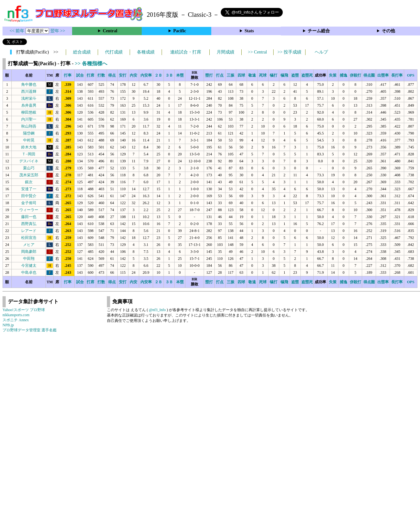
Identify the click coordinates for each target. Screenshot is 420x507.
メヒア (29, 245)
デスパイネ (29, 161)
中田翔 (29, 259)
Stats (249, 31)
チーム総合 (319, 31)
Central (110, 31)
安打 (123, 75)
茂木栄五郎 (29, 175)
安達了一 (29, 189)
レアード (29, 231)
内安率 (146, 75)
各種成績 (146, 52)
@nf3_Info (157, 310)
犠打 (274, 75)
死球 (263, 75)
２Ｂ (158, 75)
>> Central (258, 52)
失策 (333, 75)
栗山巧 (29, 168)
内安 (133, 75)
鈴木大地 (29, 147)
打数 (101, 75)
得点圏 (369, 75)
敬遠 (252, 75)
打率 (68, 75)
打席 (90, 75)
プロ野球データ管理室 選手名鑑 (30, 330)
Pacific (180, 31)
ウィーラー (29, 210)
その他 (388, 31)
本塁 (180, 75)
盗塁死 (307, 75)
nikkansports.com (16, 315)
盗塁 (295, 75)
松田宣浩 (29, 238)
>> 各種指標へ (91, 63)
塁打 (209, 75)
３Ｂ (169, 75)
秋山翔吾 (29, 126)
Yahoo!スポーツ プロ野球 (24, 310)
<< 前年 (18, 31)
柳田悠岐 (29, 112)
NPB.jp (8, 325)
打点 (220, 75)
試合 (80, 75)
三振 (231, 75)
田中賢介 (29, 196)
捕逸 (343, 75)
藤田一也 (29, 217)
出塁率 (383, 75)
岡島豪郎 (29, 252)
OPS (411, 75)
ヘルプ (321, 52)
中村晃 (29, 140)
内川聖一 (29, 119)
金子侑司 (29, 203)
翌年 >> (58, 31)
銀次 (29, 182)
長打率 (397, 75)
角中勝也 (29, 84)
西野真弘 (29, 224)
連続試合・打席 (186, 52)
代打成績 (114, 52)
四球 (241, 75)
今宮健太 (29, 266)
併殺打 (355, 75)
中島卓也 (29, 272)
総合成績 (82, 52)
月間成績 (225, 52)
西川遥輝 (29, 91)
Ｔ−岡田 (29, 154)
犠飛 (284, 75)
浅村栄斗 (29, 98)
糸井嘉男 (29, 105)
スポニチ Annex (16, 320)
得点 (112, 75)
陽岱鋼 (29, 133)
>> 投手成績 (289, 52)
